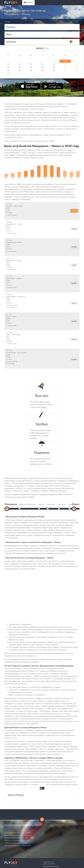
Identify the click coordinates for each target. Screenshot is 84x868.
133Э (8, 240)
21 (54, 67)
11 (20, 64)
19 (31, 67)
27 (42, 70)
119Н (8, 314)
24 (8, 70)
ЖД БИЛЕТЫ (28, 2)
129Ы (8, 258)
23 (76, 67)
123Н (8, 294)
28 (54, 70)
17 (8, 67)
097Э (8, 333)
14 (54, 64)
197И (8, 204)
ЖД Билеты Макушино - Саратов (16, 843)
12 (31, 64)
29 (65, 70)
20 (42, 67)
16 (76, 64)
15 (65, 64)
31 (8, 74)
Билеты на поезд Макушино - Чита (17, 838)
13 (42, 64)
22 (65, 67)
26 (31, 70)
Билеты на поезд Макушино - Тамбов (17, 833)
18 (19, 67)
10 (8, 64)
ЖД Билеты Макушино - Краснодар (17, 841)
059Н (8, 351)
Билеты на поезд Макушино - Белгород (18, 835)
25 (20, 70)
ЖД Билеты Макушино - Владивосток (17, 846)
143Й (8, 222)
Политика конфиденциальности (51, 866)
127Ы (8, 276)
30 (77, 70)
